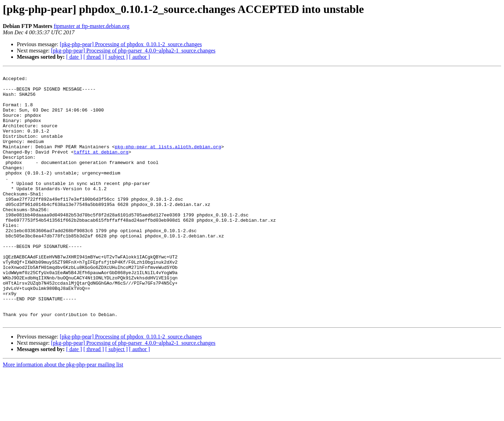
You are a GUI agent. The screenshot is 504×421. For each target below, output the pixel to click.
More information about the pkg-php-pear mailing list (63, 415)
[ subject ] (117, 57)
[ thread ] (94, 57)
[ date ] (74, 57)
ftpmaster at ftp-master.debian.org (92, 26)
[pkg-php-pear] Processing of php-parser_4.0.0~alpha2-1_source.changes (133, 51)
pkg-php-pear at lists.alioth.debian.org (168, 162)
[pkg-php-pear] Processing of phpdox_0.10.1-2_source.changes (131, 44)
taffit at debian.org (101, 169)
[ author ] (140, 57)
